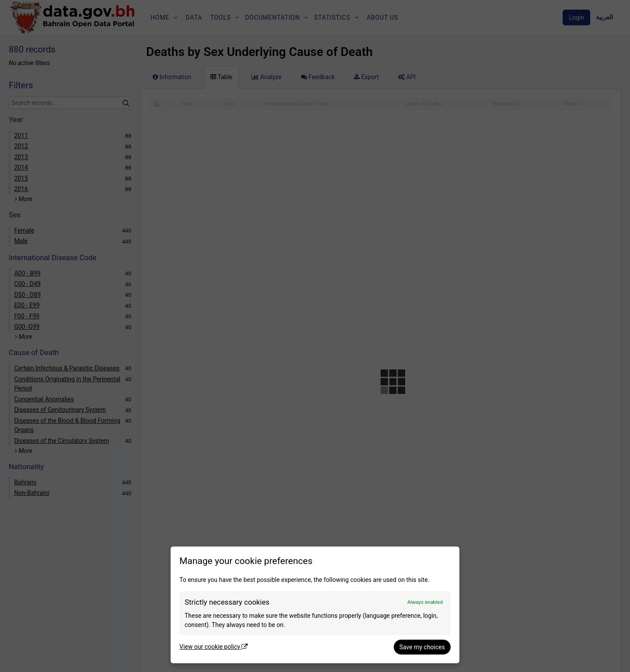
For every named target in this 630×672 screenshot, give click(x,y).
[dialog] (315, 605)
